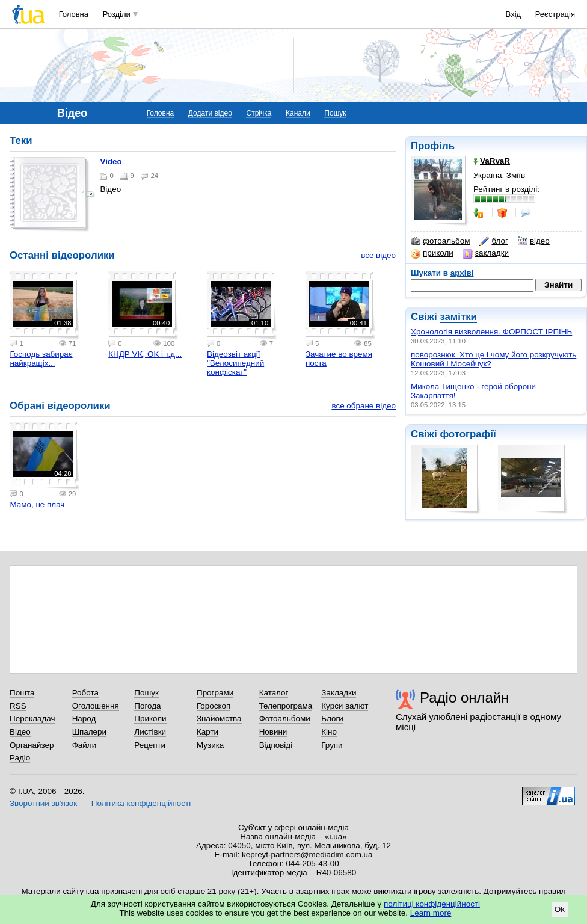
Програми (215, 693)
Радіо (20, 758)
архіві (462, 273)
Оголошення (96, 706)
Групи (332, 745)
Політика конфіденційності (141, 803)
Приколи (150, 719)
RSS (18, 706)
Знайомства (219, 719)
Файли (85, 745)
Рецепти (150, 745)
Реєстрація (555, 14)
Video (111, 162)
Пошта (22, 693)
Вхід (514, 14)
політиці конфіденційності (432, 904)
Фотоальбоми (285, 719)
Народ (84, 719)
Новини (273, 732)
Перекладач (32, 719)
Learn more (431, 913)
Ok (560, 909)
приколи (432, 253)
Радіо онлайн (465, 698)
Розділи (117, 14)
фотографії (468, 434)
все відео (378, 255)
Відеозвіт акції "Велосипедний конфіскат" (235, 363)
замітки (458, 317)
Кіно (329, 732)
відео (534, 241)
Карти (207, 732)
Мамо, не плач (37, 504)
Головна (74, 14)
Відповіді (276, 745)
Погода (147, 706)
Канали (298, 113)
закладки (486, 253)
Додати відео (210, 113)
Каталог (274, 693)
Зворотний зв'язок (43, 803)
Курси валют (345, 706)
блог (493, 241)
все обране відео (364, 406)
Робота (85, 693)
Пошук (335, 113)
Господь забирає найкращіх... (41, 359)
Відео (20, 732)
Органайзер (32, 745)
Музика (210, 745)
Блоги (332, 719)
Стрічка (259, 113)
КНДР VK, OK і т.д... (145, 354)
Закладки (339, 693)
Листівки (150, 732)
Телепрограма (286, 706)
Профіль (433, 146)
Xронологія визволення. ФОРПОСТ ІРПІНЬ (491, 332)
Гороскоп (214, 706)
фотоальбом (440, 241)
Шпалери (89, 732)
